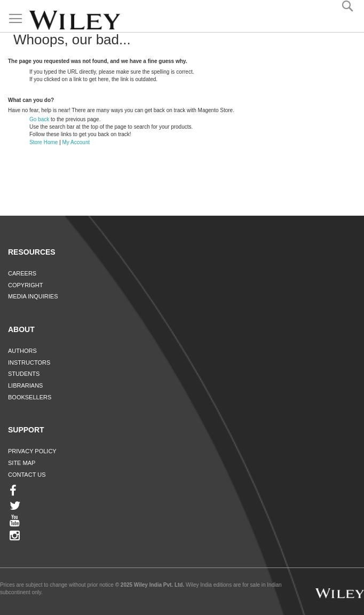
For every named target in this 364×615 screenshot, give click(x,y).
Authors (22, 351)
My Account (76, 142)
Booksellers (30, 397)
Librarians (25, 385)
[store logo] (75, 20)
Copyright (25, 285)
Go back (39, 119)
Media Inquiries (33, 296)
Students (24, 374)
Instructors (29, 362)
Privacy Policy (32, 451)
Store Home (43, 142)
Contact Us (27, 475)
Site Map (22, 463)
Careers (22, 273)
